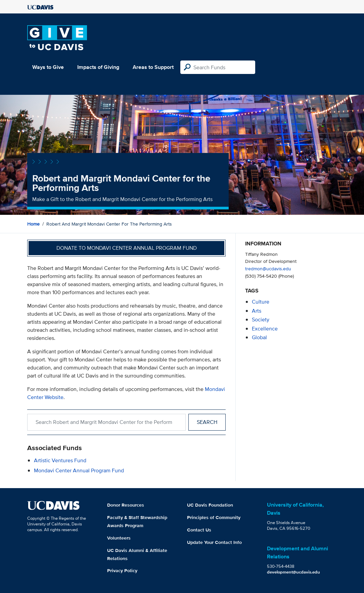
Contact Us (199, 530)
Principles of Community (214, 517)
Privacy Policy (122, 570)
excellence (265, 329)
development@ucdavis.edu (293, 572)
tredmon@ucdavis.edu (268, 268)
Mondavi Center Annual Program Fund (79, 470)
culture (261, 302)
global (259, 337)
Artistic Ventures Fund (60, 460)
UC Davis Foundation (210, 505)
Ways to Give (48, 67)
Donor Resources (126, 505)
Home (33, 224)
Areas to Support (153, 67)
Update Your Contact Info (214, 542)
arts (257, 311)
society (261, 320)
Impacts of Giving (98, 67)
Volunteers (119, 538)
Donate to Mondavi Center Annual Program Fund (127, 248)
